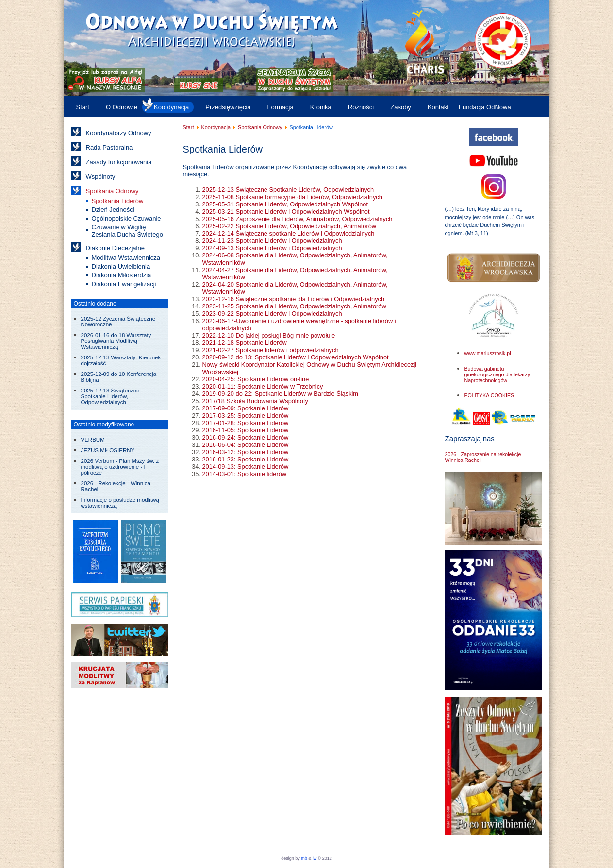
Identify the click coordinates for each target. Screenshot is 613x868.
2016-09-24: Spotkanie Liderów (246, 437)
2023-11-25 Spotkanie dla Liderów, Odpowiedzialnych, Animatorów (294, 306)
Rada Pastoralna (109, 147)
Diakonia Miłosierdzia (122, 275)
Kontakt (438, 107)
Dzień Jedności (113, 210)
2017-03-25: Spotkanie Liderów (246, 416)
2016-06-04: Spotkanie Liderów (246, 445)
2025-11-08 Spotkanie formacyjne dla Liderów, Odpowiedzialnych (292, 197)
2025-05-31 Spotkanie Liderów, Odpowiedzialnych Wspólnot (285, 204)
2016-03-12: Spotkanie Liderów (246, 452)
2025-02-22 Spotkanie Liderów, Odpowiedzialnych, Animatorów (290, 226)
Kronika (321, 107)
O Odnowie (122, 107)
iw (314, 858)
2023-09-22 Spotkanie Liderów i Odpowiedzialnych (272, 314)
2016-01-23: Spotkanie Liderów (246, 459)
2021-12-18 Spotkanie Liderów (245, 343)
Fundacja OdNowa (485, 107)
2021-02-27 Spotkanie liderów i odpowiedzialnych (271, 350)
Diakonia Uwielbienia (121, 266)
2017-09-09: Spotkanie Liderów (246, 408)
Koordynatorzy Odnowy (119, 133)
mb (304, 858)
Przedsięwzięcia (228, 107)
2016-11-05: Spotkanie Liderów (246, 430)
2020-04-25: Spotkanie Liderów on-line (256, 379)
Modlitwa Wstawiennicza (126, 258)
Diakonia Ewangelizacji (124, 284)
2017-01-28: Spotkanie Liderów (246, 423)
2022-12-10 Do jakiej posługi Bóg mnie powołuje (269, 335)
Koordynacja (171, 107)
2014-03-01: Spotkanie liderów (245, 474)
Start (83, 107)
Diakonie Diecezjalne (115, 248)
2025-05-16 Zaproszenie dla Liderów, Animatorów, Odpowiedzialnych (298, 219)
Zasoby (401, 107)
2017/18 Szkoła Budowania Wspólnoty (255, 401)
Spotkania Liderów (118, 201)
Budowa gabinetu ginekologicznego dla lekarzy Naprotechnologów (497, 374)
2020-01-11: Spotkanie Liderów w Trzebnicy (263, 386)
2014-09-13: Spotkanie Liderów (246, 467)
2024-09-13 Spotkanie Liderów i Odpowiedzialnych (272, 248)
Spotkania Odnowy (112, 191)
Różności (361, 107)
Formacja (281, 107)
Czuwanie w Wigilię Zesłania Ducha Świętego (127, 231)
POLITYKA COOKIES (489, 395)
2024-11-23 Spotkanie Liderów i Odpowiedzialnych (272, 241)
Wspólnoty (101, 177)
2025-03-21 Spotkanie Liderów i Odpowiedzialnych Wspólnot (286, 212)
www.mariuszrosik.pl (488, 353)
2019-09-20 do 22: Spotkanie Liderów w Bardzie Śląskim (281, 394)
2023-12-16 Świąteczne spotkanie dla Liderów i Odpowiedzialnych (294, 299)
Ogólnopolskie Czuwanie (126, 218)
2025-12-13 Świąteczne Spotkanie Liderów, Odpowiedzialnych (288, 190)
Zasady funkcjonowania (119, 162)
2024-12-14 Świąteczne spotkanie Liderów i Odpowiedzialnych (289, 233)
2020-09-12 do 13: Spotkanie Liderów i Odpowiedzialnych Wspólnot (296, 357)
